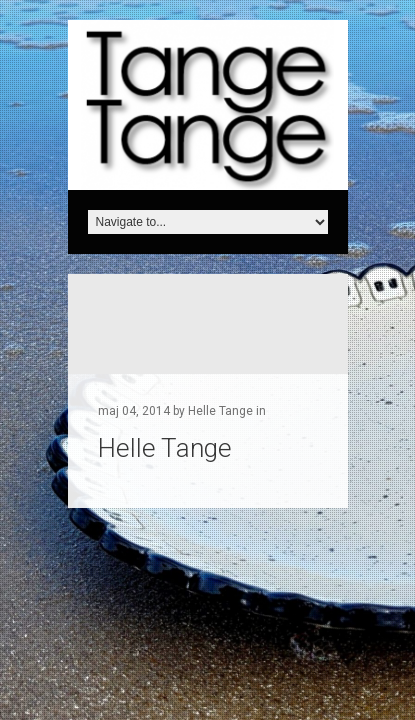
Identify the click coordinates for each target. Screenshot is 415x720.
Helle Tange (165, 448)
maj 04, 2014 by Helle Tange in (182, 411)
